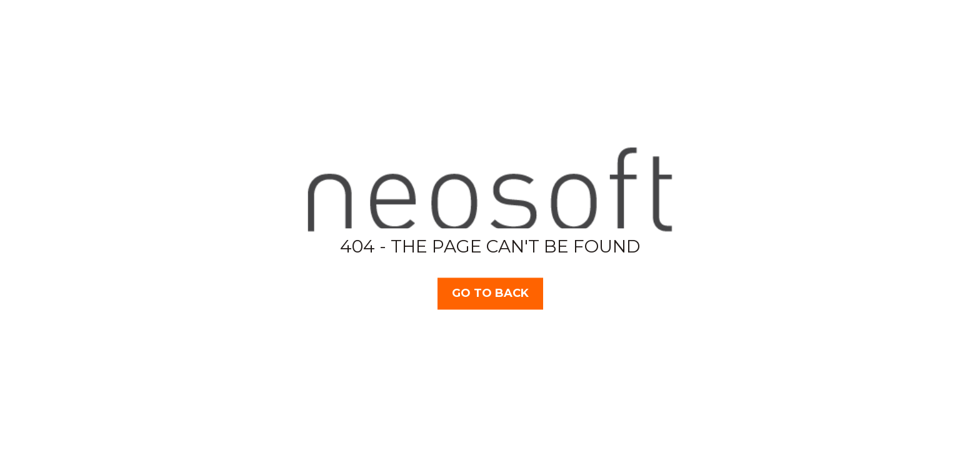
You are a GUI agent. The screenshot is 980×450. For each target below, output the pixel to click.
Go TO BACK (490, 293)
